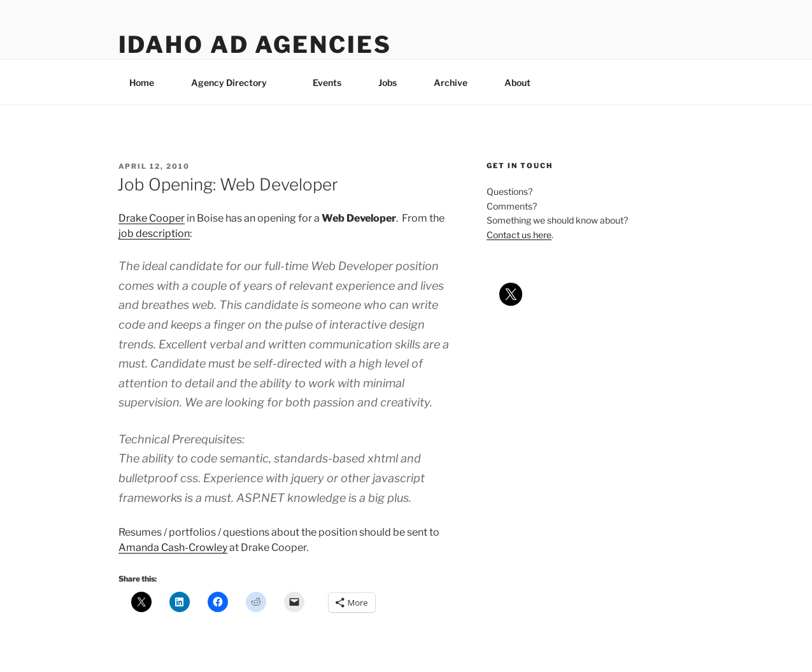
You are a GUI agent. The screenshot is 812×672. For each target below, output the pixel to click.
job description (154, 233)
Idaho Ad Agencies (255, 45)
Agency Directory (235, 82)
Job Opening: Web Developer (228, 184)
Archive (451, 82)
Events (327, 82)
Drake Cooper (152, 218)
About (524, 82)
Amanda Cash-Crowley (173, 547)
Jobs (388, 82)
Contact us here (519, 235)
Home (142, 82)
